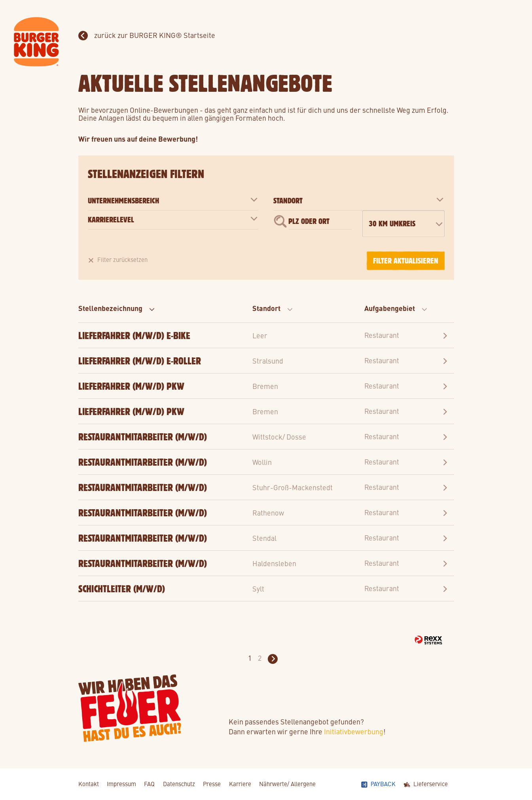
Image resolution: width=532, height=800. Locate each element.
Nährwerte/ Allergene (287, 784)
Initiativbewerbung (354, 731)
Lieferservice (431, 784)
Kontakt (89, 784)
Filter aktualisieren (406, 261)
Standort (273, 308)
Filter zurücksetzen (122, 259)
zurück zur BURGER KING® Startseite (154, 35)
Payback (383, 784)
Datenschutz (179, 784)
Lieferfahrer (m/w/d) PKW (131, 386)
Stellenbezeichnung (117, 308)
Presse (212, 784)
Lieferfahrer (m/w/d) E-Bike (134, 336)
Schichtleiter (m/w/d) (122, 589)
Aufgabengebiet (396, 308)
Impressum (121, 784)
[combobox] (403, 224)
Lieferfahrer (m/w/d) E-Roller (140, 361)
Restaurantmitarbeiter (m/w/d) (143, 437)
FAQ (149, 784)
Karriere (240, 784)
